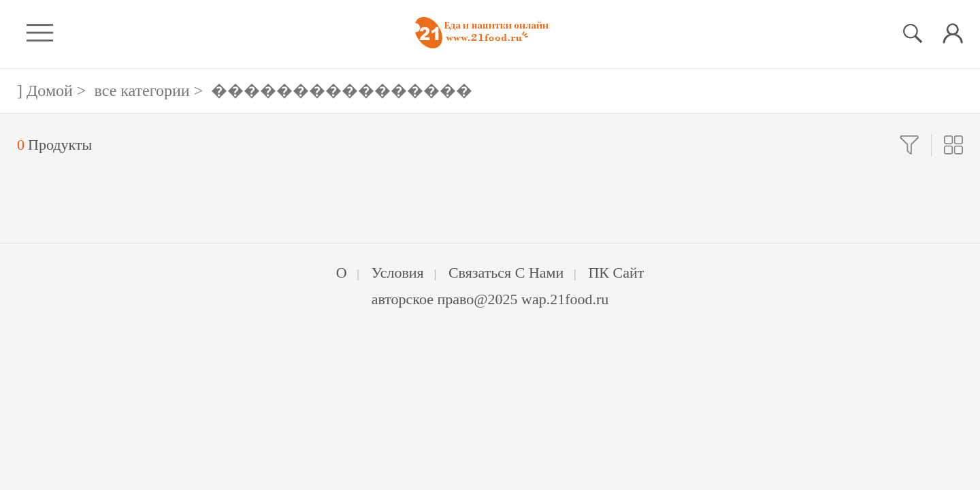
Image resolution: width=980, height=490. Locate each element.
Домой (50, 91)
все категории (142, 91)
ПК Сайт (616, 273)
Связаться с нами (506, 273)
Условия (398, 273)
